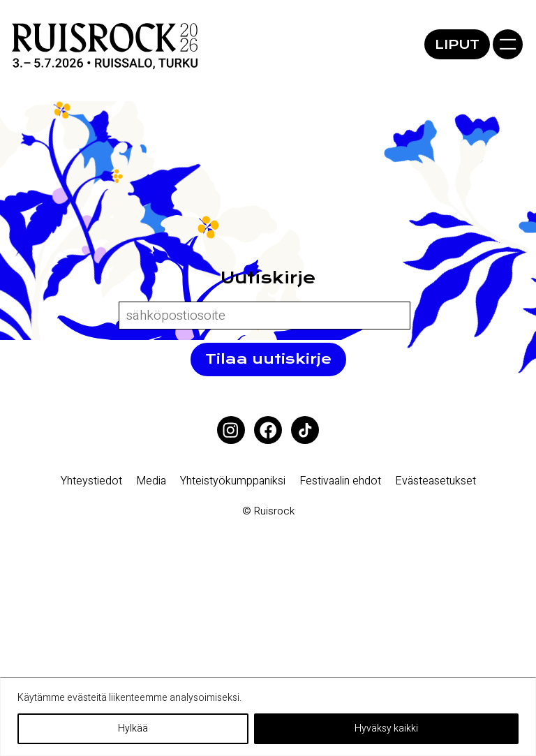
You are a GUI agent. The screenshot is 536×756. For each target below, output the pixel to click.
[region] (268, 717)
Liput (457, 44)
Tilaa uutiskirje (268, 359)
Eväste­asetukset (435, 481)
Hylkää (133, 728)
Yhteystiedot (91, 481)
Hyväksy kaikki (386, 728)
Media (151, 481)
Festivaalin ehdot (340, 481)
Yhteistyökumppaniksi (233, 481)
